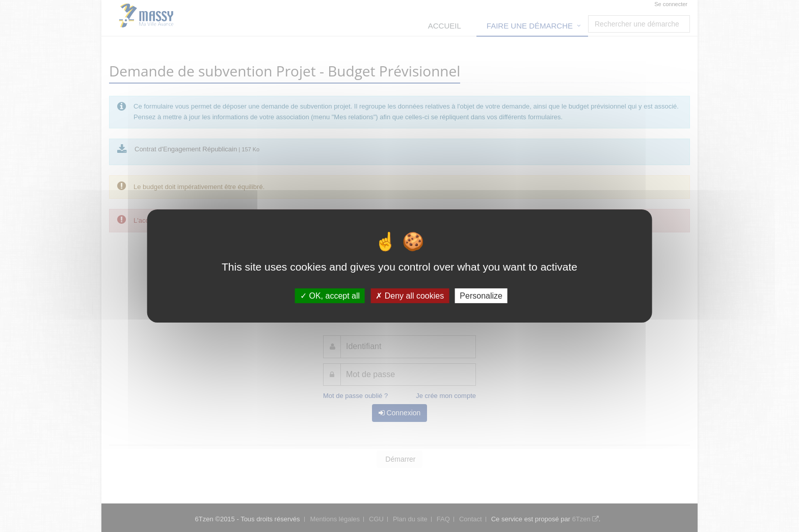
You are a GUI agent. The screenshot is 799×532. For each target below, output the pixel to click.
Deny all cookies (410, 296)
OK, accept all (330, 296)
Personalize (481, 296)
